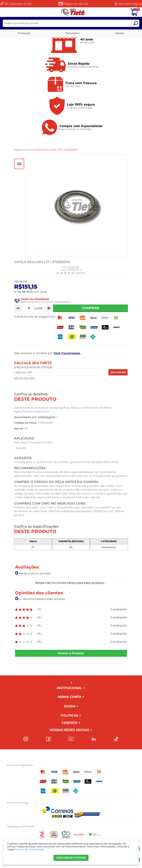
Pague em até (76, 4)
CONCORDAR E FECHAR (71, 858)
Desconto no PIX (18, 4)
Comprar (90, 308)
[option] (19, 164)
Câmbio (120, 33)
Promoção (24, 33)
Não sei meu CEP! (24, 378)
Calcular (118, 372)
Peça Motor (73, 33)
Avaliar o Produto (71, 653)
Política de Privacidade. (30, 849)
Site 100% (130, 4)
